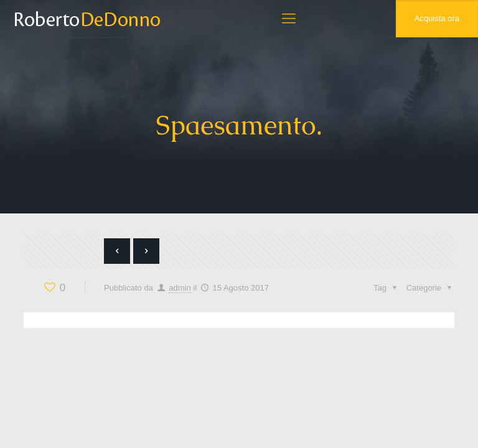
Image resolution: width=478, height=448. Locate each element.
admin (180, 288)
